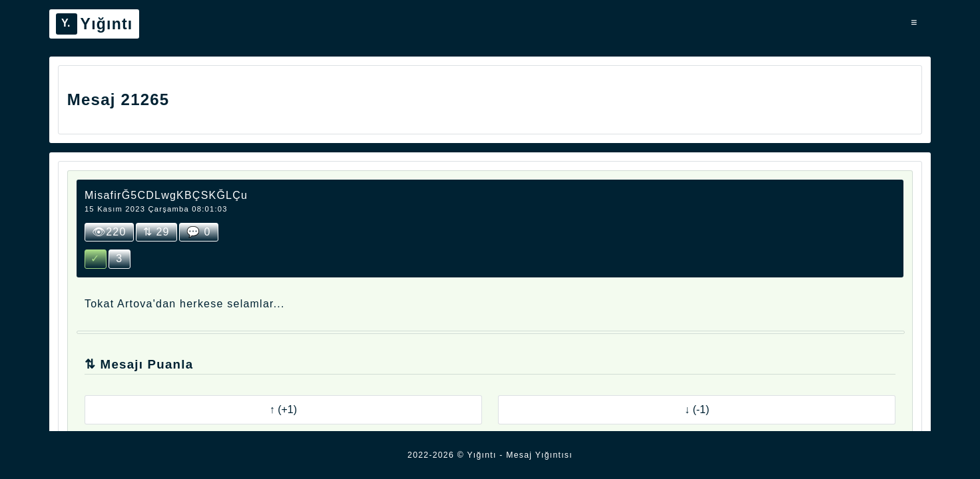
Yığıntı (95, 24)
